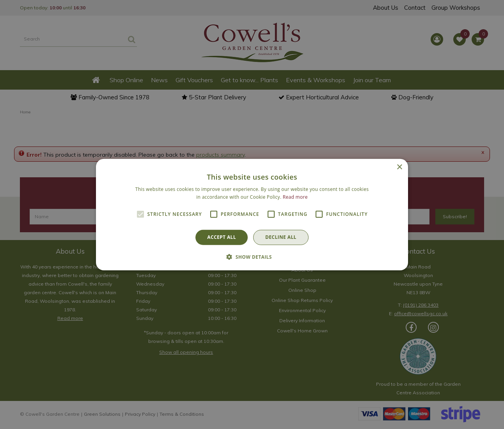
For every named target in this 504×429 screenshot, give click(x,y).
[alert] (252, 214)
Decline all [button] (281, 237)
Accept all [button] (222, 237)
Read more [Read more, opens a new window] (295, 197)
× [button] (399, 167)
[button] (252, 257)
